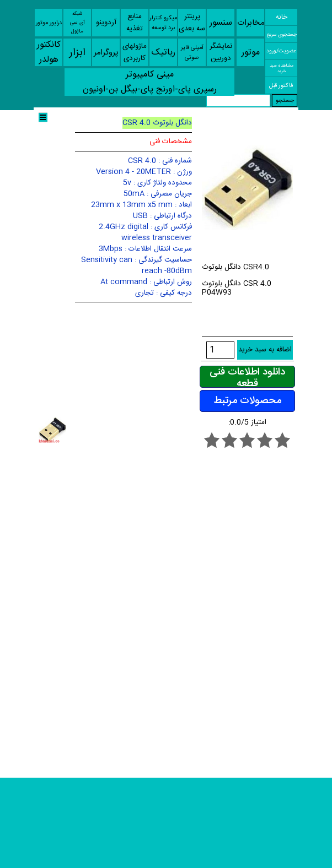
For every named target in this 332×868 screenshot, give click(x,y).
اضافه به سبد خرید (265, 350)
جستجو (285, 100)
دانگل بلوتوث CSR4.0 (235, 267)
